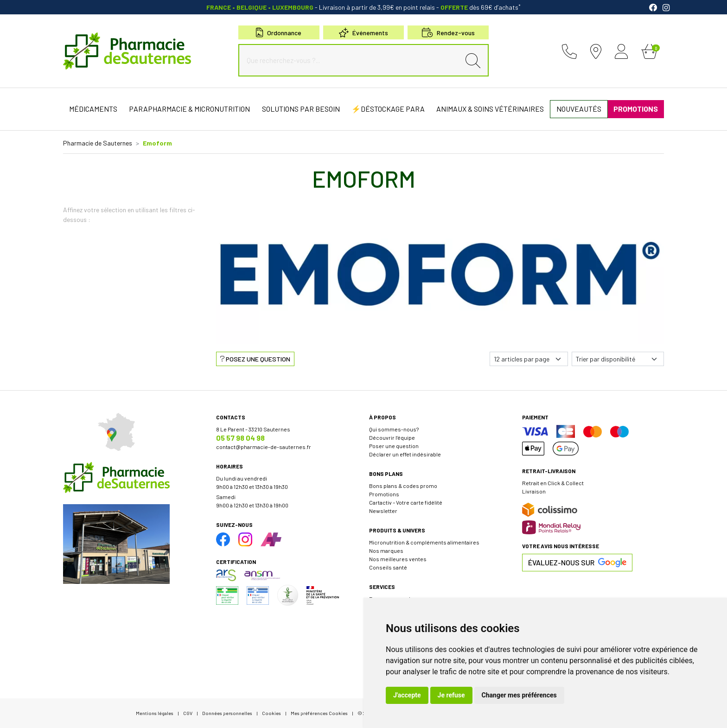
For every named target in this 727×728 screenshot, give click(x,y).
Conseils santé (388, 567)
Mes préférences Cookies (319, 713)
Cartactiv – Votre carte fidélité (406, 502)
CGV (188, 713)
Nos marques (386, 551)
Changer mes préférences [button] (519, 695)
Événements (363, 33)
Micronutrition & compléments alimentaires (424, 542)
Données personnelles (227, 713)
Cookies (271, 713)
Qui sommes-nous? (394, 429)
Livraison (534, 491)
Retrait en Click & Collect (553, 483)
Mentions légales (155, 713)
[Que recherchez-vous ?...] (351, 60)
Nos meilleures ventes (398, 559)
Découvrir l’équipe (392, 437)
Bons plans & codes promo (403, 486)
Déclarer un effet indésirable (405, 454)
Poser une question (394, 446)
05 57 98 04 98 (240, 438)
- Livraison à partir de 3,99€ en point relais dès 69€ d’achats (363, 7)
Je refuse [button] (451, 695)
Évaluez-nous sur (577, 563)
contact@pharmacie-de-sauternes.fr (264, 447)
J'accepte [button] (407, 695)
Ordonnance (279, 33)
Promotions (384, 494)
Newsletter (383, 511)
